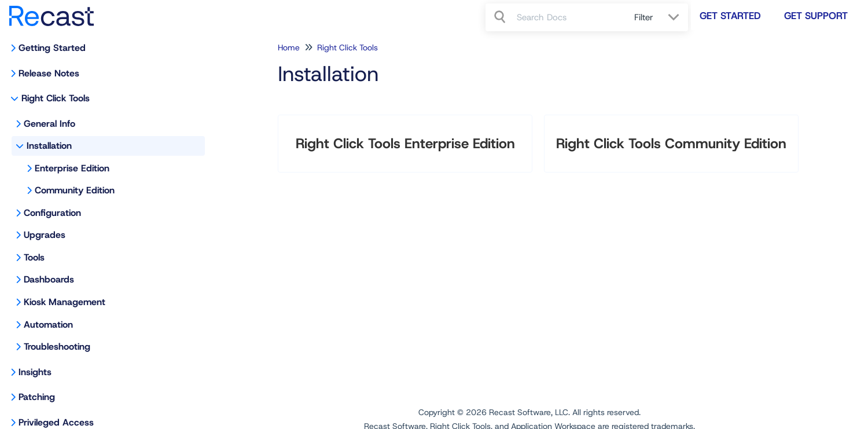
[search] (569, 17)
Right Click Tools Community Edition (671, 144)
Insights (35, 372)
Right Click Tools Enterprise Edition (405, 144)
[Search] (501, 17)
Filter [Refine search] (645, 17)
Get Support (816, 16)
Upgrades (45, 235)
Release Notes (49, 73)
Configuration (52, 213)
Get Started (730, 16)
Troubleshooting (57, 346)
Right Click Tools (56, 98)
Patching (37, 397)
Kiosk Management (65, 302)
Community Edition (75, 190)
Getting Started (52, 48)
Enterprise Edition (72, 168)
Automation (48, 324)
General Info (49, 124)
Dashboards (49, 279)
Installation (49, 146)
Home (289, 47)
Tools (34, 257)
